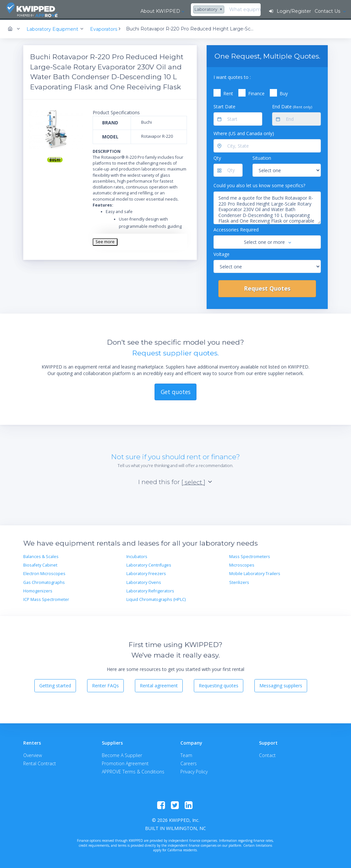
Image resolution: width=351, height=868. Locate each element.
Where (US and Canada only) (244, 132)
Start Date (224, 106)
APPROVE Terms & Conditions (133, 771)
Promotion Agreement (125, 762)
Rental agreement (159, 685)
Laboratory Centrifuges (149, 564)
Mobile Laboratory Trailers (255, 573)
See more (105, 241)
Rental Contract (40, 762)
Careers (189, 762)
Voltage (222, 253)
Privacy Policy (194, 771)
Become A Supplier (122, 754)
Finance (256, 92)
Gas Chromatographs (44, 581)
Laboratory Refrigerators (150, 590)
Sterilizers (239, 581)
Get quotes (176, 390)
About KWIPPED (100, 11)
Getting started (55, 685)
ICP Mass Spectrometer (46, 598)
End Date (292, 106)
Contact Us (328, 11)
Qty (217, 157)
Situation (262, 157)
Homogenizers (38, 590)
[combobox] (149, 10)
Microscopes (242, 564)
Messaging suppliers (281, 685)
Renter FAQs (105, 685)
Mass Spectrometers (250, 556)
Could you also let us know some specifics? (259, 184)
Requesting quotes (219, 685)
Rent (228, 92)
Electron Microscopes (44, 573)
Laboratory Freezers (146, 573)
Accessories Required (236, 229)
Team (186, 754)
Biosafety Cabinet (40, 564)
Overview (33, 754)
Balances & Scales (41, 556)
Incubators (137, 556)
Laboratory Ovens (144, 581)
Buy (284, 92)
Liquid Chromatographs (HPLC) (156, 598)
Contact (267, 754)
